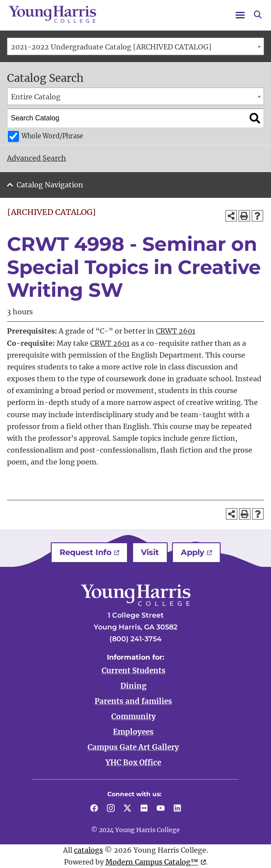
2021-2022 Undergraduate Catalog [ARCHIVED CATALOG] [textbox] (111, 47)
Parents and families (133, 701)
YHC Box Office (133, 763)
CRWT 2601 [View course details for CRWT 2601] (176, 331)
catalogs (88, 850)
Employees (133, 732)
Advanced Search (37, 158)
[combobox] (135, 46)
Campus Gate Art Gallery (133, 747)
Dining (134, 686)
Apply (193, 552)
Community (134, 717)
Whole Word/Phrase (52, 136)
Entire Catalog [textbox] (36, 97)
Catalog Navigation (50, 185)
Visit (150, 552)
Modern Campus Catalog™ (152, 862)
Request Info (86, 552)
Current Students (134, 671)
